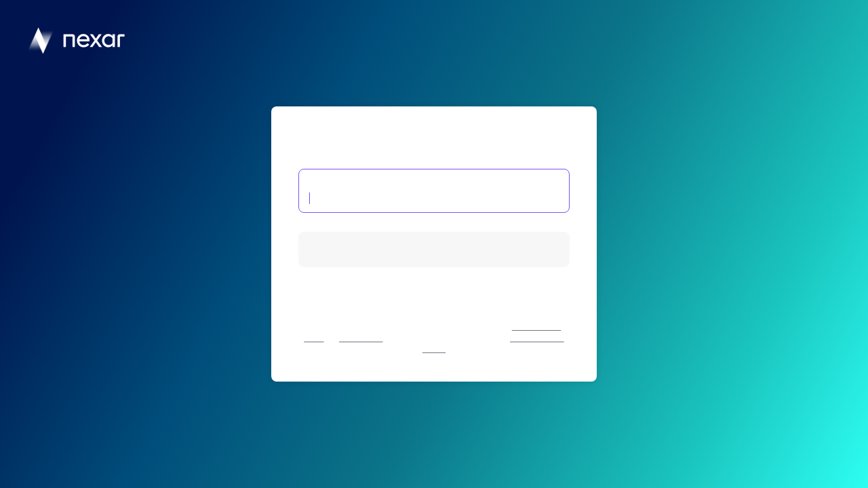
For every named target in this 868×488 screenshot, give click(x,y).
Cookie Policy (361, 338)
